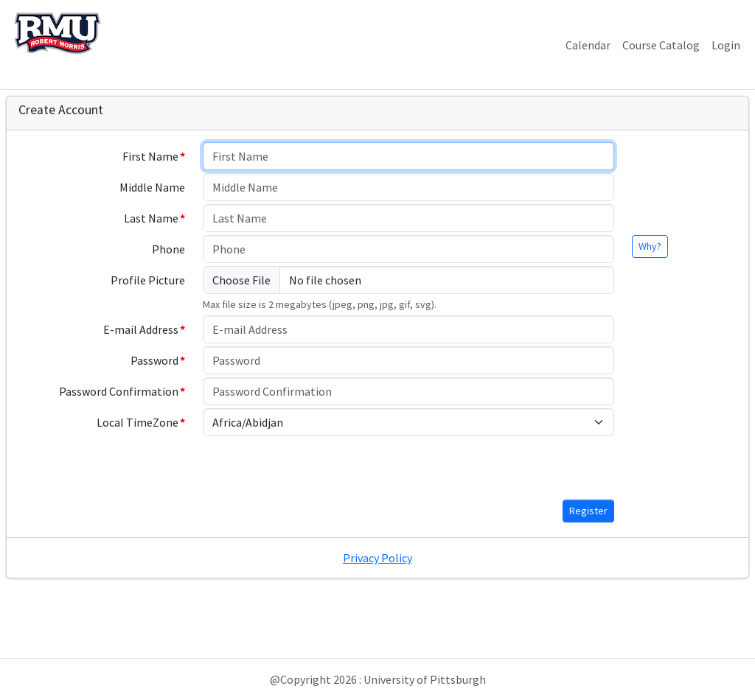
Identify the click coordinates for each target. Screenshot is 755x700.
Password (154, 360)
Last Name (151, 218)
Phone (168, 249)
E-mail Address (141, 329)
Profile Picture (148, 280)
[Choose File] (408, 280)
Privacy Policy (377, 558)
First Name (150, 156)
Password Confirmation (119, 391)
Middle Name (152, 187)
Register (588, 511)
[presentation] (315, 468)
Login (726, 45)
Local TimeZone (138, 422)
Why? (650, 246)
